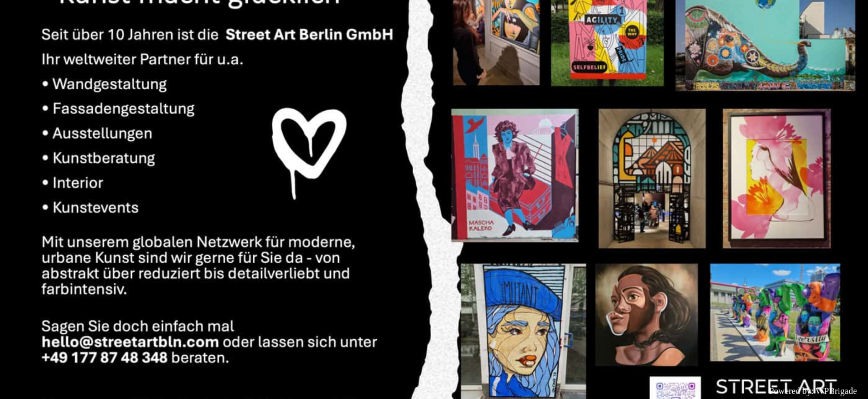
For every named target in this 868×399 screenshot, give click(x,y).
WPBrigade (836, 391)
